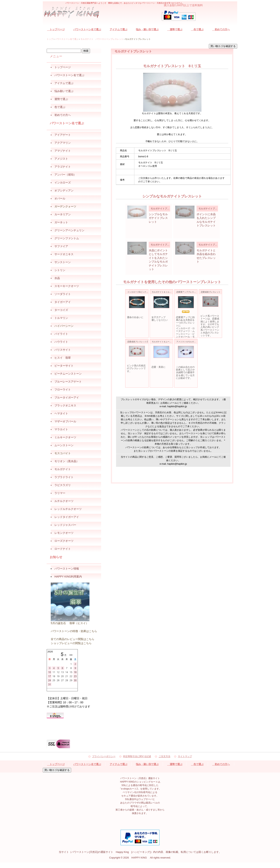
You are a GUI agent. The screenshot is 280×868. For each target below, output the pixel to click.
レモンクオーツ (64, 533)
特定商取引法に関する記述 (137, 756)
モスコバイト (63, 453)
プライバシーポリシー (104, 756)
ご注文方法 (164, 756)
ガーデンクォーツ (65, 206)
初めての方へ (221, 29)
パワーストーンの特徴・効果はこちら (74, 631)
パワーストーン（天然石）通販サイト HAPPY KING (74, 13)
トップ (50, 39)
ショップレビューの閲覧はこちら (71, 643)
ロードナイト (63, 549)
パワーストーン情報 (67, 569)
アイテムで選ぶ (119, 29)
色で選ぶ (197, 29)
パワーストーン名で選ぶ (87, 29)
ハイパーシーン (64, 326)
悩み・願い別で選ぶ (147, 29)
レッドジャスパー (65, 525)
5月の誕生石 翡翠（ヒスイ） (70, 623)
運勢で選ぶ (175, 29)
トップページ (56, 29)
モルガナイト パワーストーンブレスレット (102, 39)
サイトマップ (185, 756)
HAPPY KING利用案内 (68, 577)
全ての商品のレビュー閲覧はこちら (73, 639)
